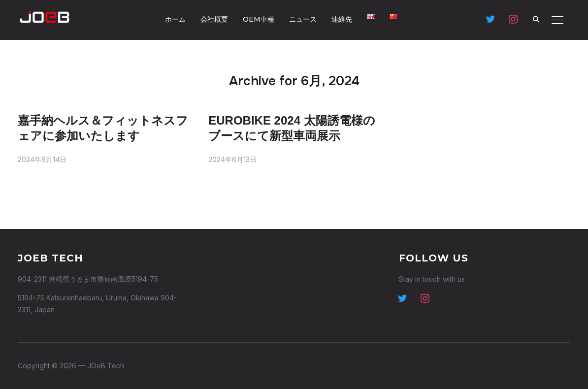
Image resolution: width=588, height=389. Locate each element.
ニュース (303, 19)
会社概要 (214, 19)
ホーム (175, 19)
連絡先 (342, 19)
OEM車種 (259, 19)
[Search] (536, 19)
